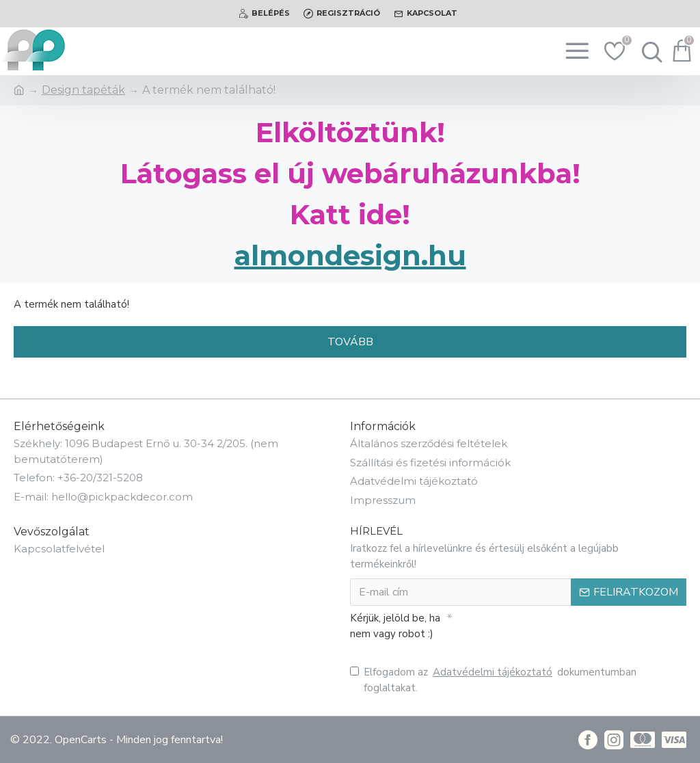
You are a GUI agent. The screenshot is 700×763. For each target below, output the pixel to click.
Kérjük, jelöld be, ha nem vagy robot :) (395, 626)
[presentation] (548, 630)
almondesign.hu (350, 255)
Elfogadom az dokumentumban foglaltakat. (493, 680)
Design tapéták (83, 90)
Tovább (350, 342)
